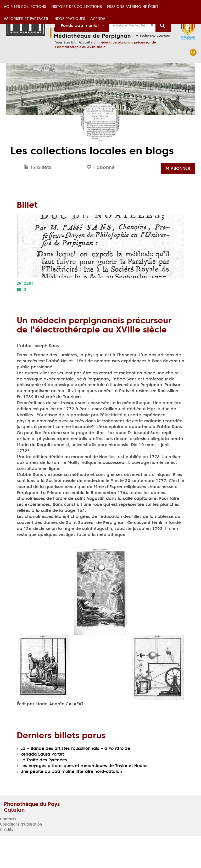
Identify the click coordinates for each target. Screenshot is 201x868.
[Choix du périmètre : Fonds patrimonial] (82, 25)
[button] (25, 69)
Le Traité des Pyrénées (44, 792)
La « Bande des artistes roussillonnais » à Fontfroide (75, 780)
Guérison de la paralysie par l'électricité (81, 447)
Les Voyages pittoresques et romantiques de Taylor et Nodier (84, 798)
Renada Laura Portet (42, 786)
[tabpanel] (100, 525)
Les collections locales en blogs (92, 183)
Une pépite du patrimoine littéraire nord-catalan (71, 803)
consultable (29, 500)
